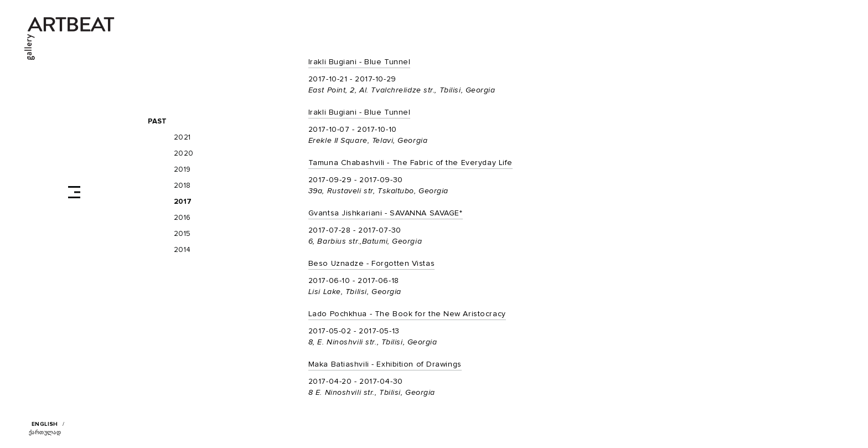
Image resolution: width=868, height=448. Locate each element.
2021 (182, 138)
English (45, 424)
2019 (182, 170)
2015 (182, 234)
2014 (182, 250)
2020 (184, 154)
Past (157, 122)
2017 (183, 202)
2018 (182, 186)
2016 (182, 218)
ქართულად (45, 432)
